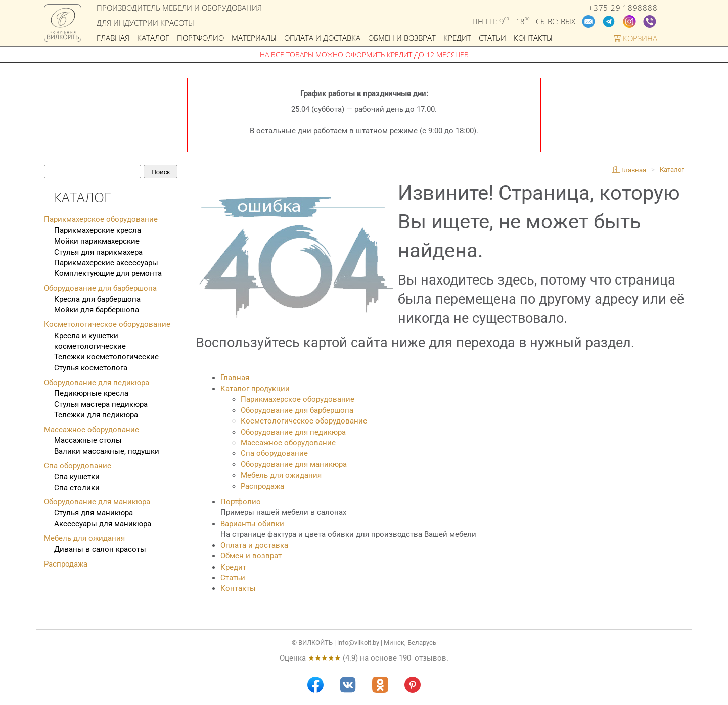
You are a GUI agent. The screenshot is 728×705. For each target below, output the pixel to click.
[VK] (348, 685)
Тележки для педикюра (96, 415)
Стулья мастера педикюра (101, 404)
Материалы (254, 39)
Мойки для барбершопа (97, 310)
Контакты (533, 39)
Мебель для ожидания (281, 475)
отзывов (430, 658)
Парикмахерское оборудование (298, 399)
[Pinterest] (413, 685)
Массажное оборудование (288, 443)
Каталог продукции (255, 389)
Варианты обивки (252, 524)
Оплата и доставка (322, 39)
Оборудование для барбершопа (297, 410)
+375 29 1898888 (623, 8)
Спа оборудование (274, 453)
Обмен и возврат (402, 39)
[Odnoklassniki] (380, 685)
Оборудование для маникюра (294, 464)
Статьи (492, 39)
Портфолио (200, 39)
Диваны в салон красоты (100, 549)
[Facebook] (315, 685)
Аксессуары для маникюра (103, 524)
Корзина (635, 39)
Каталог (153, 39)
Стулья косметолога (91, 368)
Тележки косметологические (106, 357)
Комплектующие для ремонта (108, 273)
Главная (113, 39)
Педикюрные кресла (91, 393)
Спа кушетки (77, 477)
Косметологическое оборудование (304, 421)
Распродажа (262, 486)
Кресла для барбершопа (97, 299)
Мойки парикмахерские (97, 241)
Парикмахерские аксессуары (106, 263)
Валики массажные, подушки (107, 451)
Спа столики (77, 488)
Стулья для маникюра (94, 513)
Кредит (457, 39)
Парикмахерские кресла (98, 230)
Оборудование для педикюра (293, 432)
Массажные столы (88, 440)
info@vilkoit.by (358, 643)
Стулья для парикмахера (98, 252)
